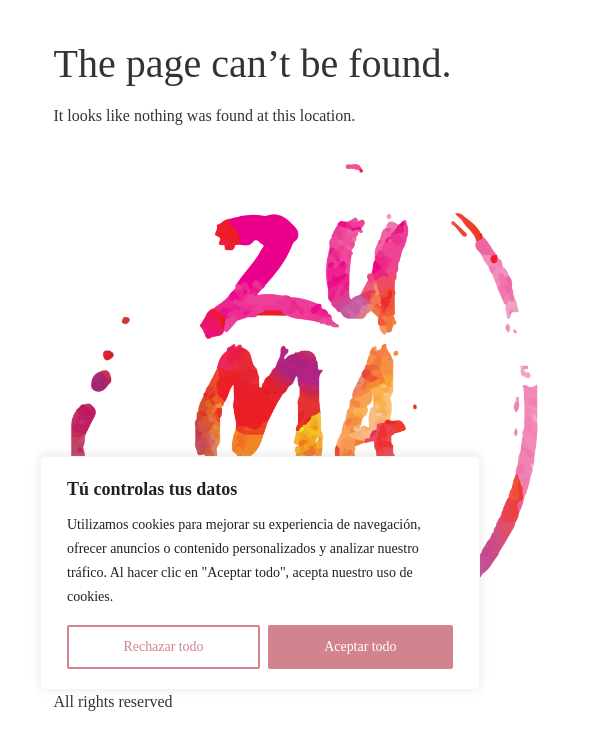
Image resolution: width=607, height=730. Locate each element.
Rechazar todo (163, 646)
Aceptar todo (360, 646)
